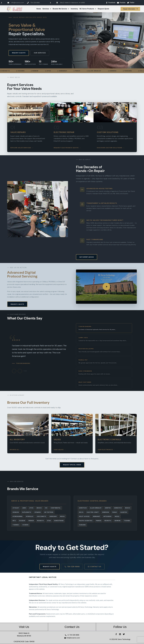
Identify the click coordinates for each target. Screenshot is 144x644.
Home (39, 9)
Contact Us (95, 567)
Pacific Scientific (86, 521)
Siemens (117, 521)
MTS (14, 521)
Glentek (124, 512)
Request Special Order (72, 465)
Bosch (39, 508)
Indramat (96, 516)
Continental (56, 508)
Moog (62, 516)
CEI (46, 508)
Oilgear (22, 521)
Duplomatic (27, 512)
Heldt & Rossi (84, 516)
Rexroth (40, 521)
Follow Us (120, 627)
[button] (106, 287)
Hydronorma (18, 516)
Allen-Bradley (96, 508)
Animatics (118, 508)
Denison (16, 512)
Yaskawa (82, 525)
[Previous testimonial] (14, 371)
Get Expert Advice (87, 257)
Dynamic (38, 512)
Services (47, 9)
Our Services (40, 53)
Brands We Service (61, 9)
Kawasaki (53, 516)
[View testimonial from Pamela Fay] (104, 362)
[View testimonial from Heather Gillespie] (104, 350)
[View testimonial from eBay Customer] (104, 384)
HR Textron (49, 512)
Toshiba (127, 521)
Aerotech (83, 508)
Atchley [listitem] (16, 508)
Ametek (108, 508)
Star (49, 521)
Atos (31, 508)
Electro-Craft (93, 512)
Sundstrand (59, 521)
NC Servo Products (88, 9)
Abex (24, 508)
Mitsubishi (107, 516)
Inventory (74, 9)
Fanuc (115, 512)
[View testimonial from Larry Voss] (104, 339)
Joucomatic (41, 516)
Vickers (25, 525)
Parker (31, 521)
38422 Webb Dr (24, 633)
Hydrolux (30, 516)
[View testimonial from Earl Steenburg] (104, 373)
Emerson (106, 512)
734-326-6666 (72, 567)
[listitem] (29, 127)
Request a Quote (19, 53)
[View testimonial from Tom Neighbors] (104, 328)
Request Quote (103, 9)
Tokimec (16, 525)
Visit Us (24, 627)
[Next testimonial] (20, 371)
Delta (81, 512)
